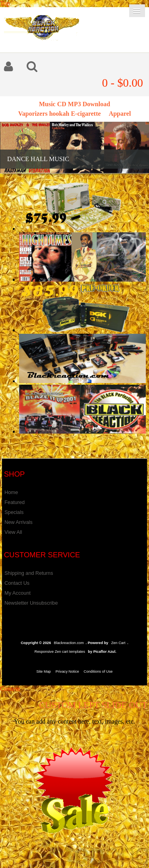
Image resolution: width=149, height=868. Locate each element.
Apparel (120, 114)
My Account (17, 593)
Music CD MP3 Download (74, 104)
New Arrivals (18, 522)
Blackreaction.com (69, 643)
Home (11, 492)
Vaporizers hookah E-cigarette (60, 114)
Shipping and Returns (29, 573)
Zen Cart (118, 643)
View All (13, 532)
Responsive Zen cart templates (60, 652)
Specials (14, 512)
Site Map (44, 671)
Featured (15, 502)
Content (10, 689)
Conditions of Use (98, 671)
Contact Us (17, 583)
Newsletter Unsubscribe (31, 603)
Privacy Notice (67, 671)
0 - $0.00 (123, 83)
